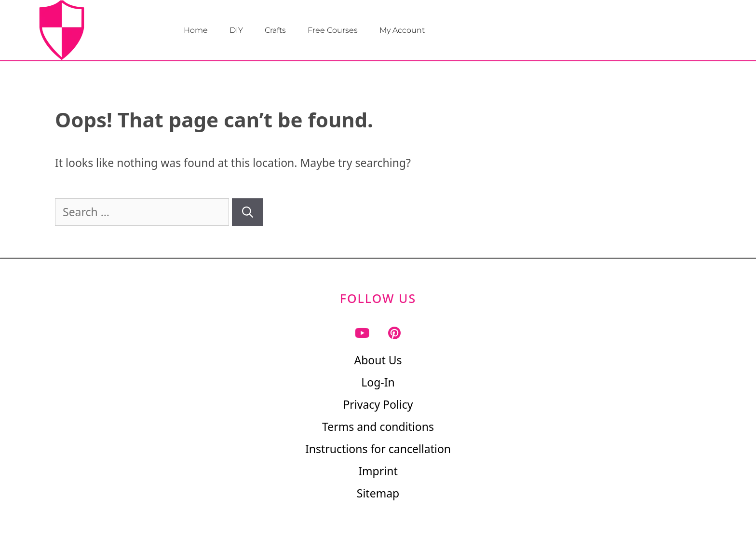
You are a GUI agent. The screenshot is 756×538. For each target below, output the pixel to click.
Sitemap (378, 493)
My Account (402, 30)
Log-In (378, 382)
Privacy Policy (378, 404)
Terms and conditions (378, 427)
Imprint (378, 471)
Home (196, 30)
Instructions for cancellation (378, 449)
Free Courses (333, 30)
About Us (378, 360)
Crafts (275, 30)
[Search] (248, 212)
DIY (236, 30)
